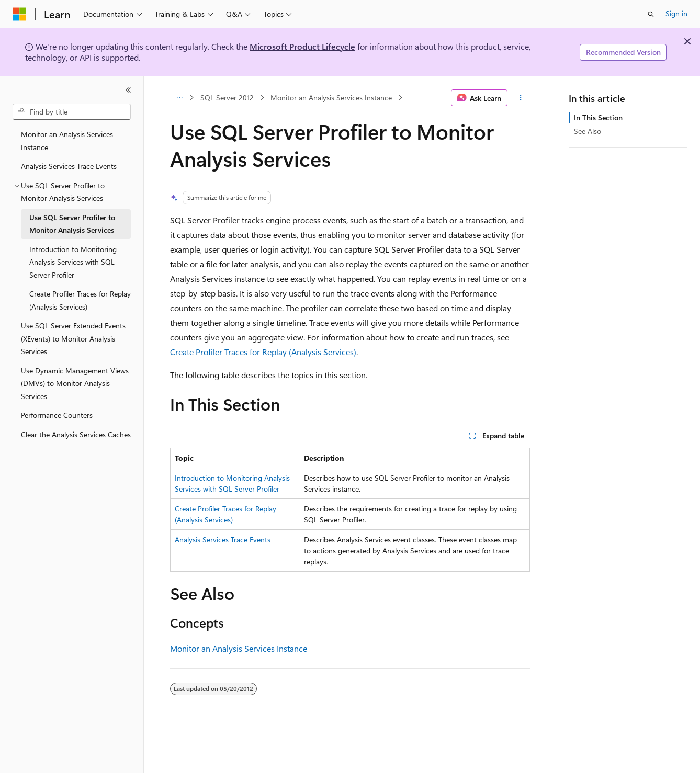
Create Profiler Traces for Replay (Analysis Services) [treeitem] (80, 300)
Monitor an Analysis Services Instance (331, 98)
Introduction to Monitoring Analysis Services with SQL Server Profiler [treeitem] (73, 262)
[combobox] (72, 112)
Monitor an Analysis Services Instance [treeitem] (67, 141)
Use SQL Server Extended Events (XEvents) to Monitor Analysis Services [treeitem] (73, 338)
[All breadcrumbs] (179, 98)
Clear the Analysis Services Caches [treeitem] (76, 434)
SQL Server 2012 (227, 98)
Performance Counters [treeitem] (57, 415)
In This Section (598, 117)
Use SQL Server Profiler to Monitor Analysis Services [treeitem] (72, 224)
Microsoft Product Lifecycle (302, 46)
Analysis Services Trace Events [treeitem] (69, 166)
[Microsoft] (19, 14)
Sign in (676, 13)
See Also (588, 131)
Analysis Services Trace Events (223, 539)
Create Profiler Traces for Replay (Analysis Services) (263, 352)
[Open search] (651, 14)
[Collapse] (128, 90)
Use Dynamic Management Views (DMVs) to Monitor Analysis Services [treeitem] (75, 383)
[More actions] (521, 98)
